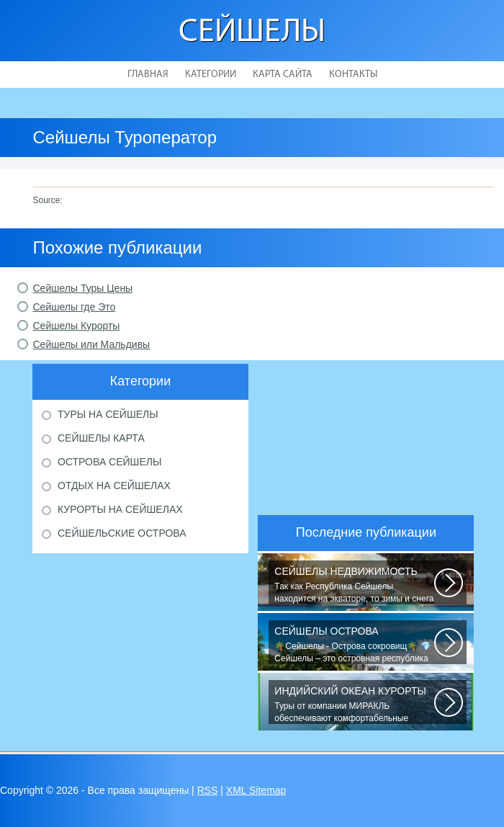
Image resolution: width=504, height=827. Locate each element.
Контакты (353, 75)
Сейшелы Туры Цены (83, 288)
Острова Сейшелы (109, 462)
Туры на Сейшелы (108, 414)
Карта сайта (283, 75)
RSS (208, 790)
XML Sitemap (256, 790)
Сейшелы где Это (75, 307)
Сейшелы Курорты (77, 326)
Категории (211, 75)
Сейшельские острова (122, 533)
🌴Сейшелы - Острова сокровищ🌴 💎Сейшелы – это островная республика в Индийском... (354, 645)
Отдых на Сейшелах (114, 486)
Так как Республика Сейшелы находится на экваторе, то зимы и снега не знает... (354, 585)
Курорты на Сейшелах (120, 509)
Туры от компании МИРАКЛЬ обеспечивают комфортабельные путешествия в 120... (354, 705)
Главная (148, 75)
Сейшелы (252, 33)
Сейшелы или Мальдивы (92, 344)
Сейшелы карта (101, 438)
